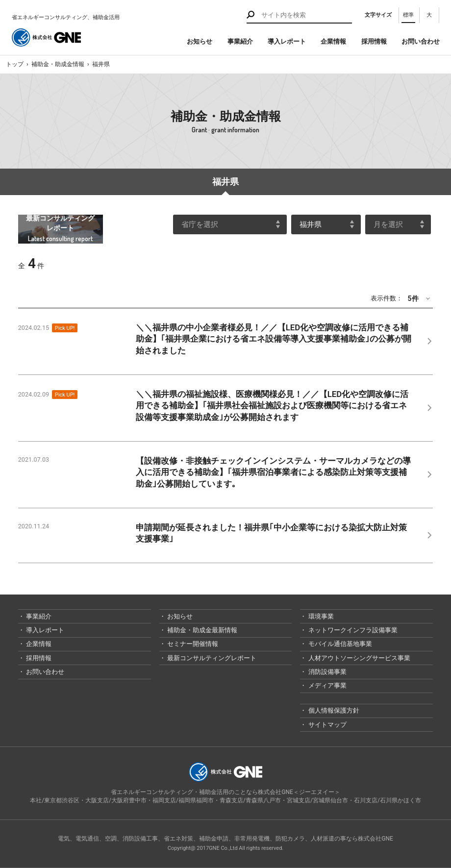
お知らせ (200, 41)
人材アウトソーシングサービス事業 (358, 658)
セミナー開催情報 (192, 644)
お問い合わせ (421, 41)
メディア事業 (326, 685)
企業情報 (333, 41)
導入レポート (287, 41)
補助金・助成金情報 (58, 64)
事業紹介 (240, 41)
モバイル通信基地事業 (339, 644)
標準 (408, 15)
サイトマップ (326, 725)
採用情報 (374, 41)
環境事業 (320, 616)
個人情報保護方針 (333, 710)
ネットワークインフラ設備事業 (352, 630)
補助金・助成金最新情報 (201, 630)
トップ (15, 64)
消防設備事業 (326, 672)
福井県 (101, 64)
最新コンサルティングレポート (211, 658)
